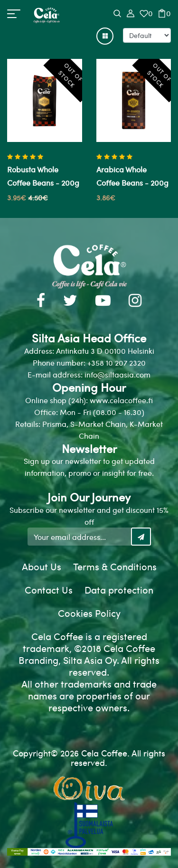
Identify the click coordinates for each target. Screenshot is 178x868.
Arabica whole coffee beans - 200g (132, 176)
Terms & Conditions (115, 566)
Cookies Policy (89, 613)
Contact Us (49, 590)
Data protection (119, 590)
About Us (42, 566)
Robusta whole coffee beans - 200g (43, 176)
